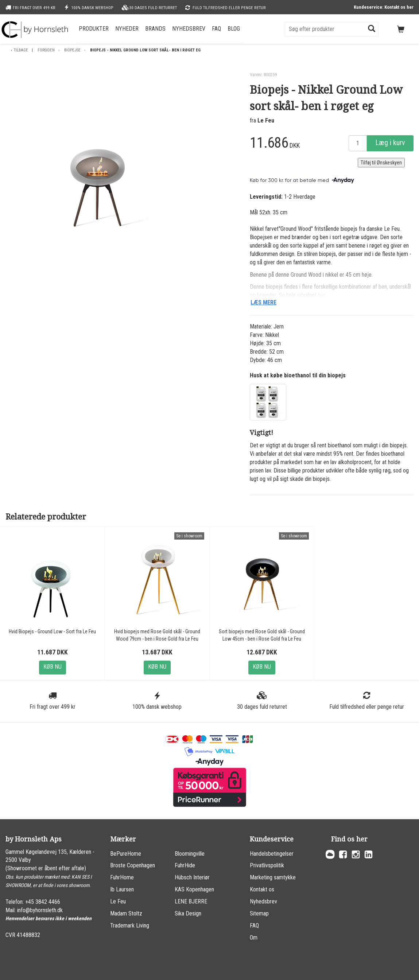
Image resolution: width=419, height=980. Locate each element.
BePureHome (126, 854)
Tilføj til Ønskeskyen (381, 163)
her (321, 295)
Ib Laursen (122, 889)
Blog (234, 29)
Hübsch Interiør (192, 877)
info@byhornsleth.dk (40, 910)
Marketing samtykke (273, 877)
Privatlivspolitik (267, 865)
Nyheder (127, 29)
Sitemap (259, 913)
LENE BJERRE (191, 901)
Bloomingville (190, 854)
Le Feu (266, 120)
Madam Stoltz (126, 913)
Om (254, 938)
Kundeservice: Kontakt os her (384, 7)
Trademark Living (130, 925)
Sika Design (188, 913)
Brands (155, 29)
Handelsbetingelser (272, 854)
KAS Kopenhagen (194, 889)
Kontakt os (262, 889)
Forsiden (46, 50)
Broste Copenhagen (133, 865)
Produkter (94, 29)
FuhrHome (122, 877)
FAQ (216, 29)
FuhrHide (185, 865)
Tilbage (21, 50)
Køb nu (53, 667)
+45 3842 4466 (43, 902)
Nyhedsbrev (189, 29)
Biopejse (72, 50)
